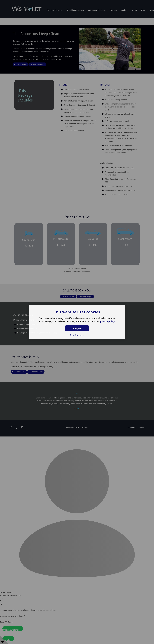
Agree (77, 328)
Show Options (77, 335)
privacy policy (107, 321)
